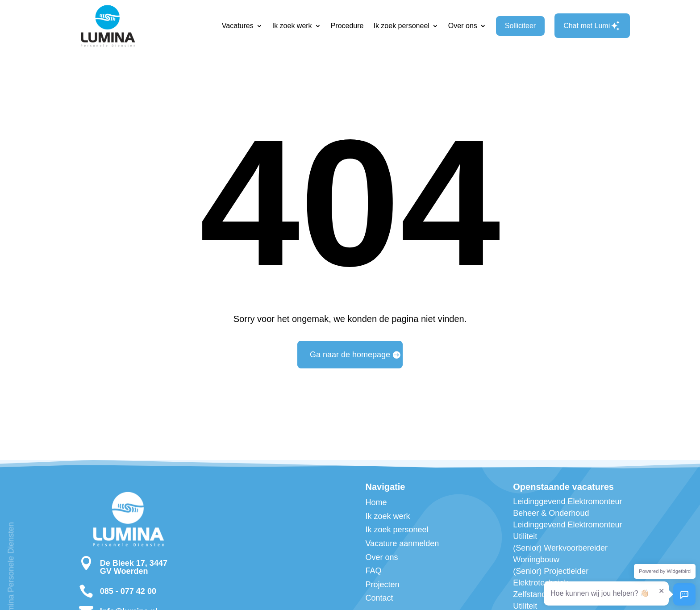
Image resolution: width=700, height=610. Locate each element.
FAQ (373, 571)
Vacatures (238, 26)
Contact (379, 598)
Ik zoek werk (292, 26)
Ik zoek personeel (401, 26)
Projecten (382, 585)
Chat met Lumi (592, 26)
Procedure (347, 26)
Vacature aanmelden (402, 543)
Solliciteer (520, 26)
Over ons (463, 26)
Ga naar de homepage (350, 355)
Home (376, 502)
